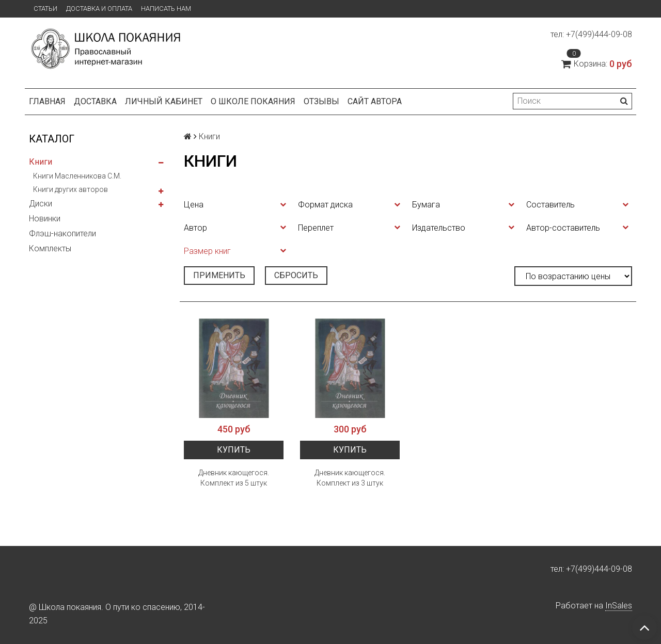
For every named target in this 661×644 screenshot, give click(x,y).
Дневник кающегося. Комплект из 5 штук (234, 478)
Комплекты (50, 248)
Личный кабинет (164, 101)
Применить (219, 275)
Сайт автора (375, 101)
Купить (234, 450)
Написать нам (166, 9)
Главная (47, 101)
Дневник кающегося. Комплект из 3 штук (350, 478)
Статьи (45, 9)
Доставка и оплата (99, 9)
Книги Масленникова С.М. (77, 176)
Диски (41, 204)
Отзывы (321, 101)
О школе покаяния (253, 101)
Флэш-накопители (62, 234)
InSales (619, 606)
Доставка (95, 101)
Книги (41, 162)
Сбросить (296, 275)
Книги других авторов (70, 189)
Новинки (45, 219)
